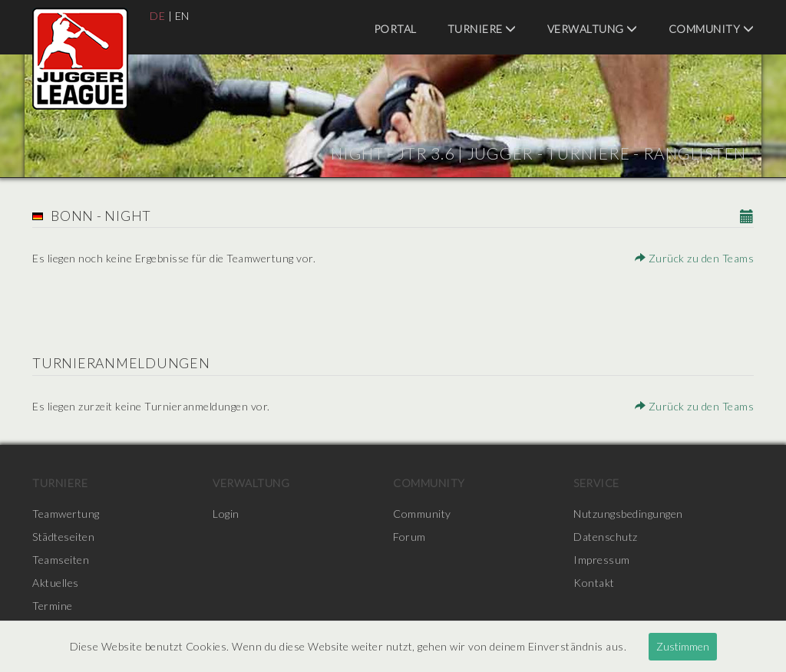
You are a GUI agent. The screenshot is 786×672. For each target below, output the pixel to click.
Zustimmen (683, 646)
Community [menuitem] (712, 29)
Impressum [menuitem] (602, 560)
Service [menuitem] (596, 483)
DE (157, 16)
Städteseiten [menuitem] (63, 537)
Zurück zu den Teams (695, 258)
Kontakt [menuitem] (594, 583)
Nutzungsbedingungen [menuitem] (628, 514)
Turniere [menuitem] (482, 29)
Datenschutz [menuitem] (606, 537)
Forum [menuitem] (410, 537)
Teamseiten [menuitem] (61, 560)
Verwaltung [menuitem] (593, 29)
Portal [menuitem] (395, 29)
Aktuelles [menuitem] (56, 583)
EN (182, 16)
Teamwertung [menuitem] (66, 514)
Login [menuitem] (226, 514)
